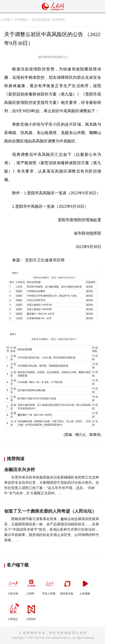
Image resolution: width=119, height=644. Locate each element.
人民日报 (13, 586)
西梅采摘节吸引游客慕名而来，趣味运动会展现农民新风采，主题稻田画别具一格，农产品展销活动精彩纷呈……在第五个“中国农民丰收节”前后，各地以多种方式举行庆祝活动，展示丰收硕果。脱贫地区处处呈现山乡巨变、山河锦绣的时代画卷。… (52, 529)
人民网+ (31, 586)
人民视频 (85, 586)
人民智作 (31, 611)
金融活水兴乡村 (20, 469)
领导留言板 (67, 586)
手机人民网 (49, 586)
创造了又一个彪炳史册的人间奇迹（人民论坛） (50, 511)
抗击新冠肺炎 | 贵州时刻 (48, 20)
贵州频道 (21, 20)
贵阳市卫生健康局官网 (45, 260)
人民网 (5, 20)
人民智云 (13, 611)
